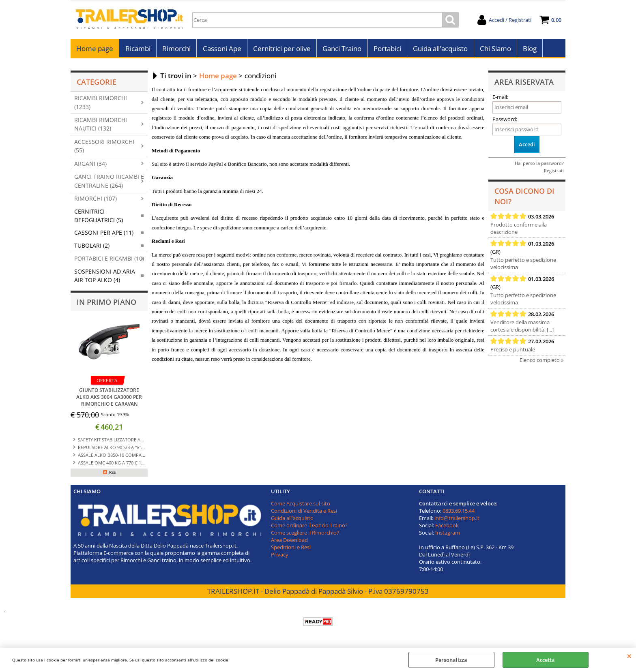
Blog (528, 50)
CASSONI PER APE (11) (104, 235)
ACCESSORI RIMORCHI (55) (104, 148)
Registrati (554, 172)
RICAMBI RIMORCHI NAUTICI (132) (101, 126)
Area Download (289, 542)
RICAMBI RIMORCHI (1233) (101, 105)
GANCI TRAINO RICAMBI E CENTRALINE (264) (109, 183)
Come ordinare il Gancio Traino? (309, 527)
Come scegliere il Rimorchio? (305, 535)
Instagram (448, 535)
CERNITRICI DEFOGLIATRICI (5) (99, 218)
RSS (112, 474)
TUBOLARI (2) (92, 247)
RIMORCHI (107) (96, 201)
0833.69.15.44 (459, 513)
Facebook (447, 527)
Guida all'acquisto (439, 50)
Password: (505, 121)
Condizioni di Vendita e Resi (304, 513)
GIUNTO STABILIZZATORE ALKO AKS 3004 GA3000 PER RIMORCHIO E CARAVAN (109, 399)
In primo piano (106, 304)
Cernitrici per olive (281, 50)
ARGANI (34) (90, 166)
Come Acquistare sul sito (301, 505)
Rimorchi (176, 50)
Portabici (386, 50)
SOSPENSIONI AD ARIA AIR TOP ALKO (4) (105, 278)
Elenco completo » (541, 362)
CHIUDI (629, 656)
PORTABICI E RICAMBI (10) (109, 261)
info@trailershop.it (457, 520)
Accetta (546, 660)
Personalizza (451, 660)
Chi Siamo (494, 50)
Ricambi (138, 50)
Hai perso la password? (539, 165)
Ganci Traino (341, 50)
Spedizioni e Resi (291, 549)
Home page (95, 50)
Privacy (280, 556)
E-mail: (500, 99)
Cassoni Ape (221, 50)
